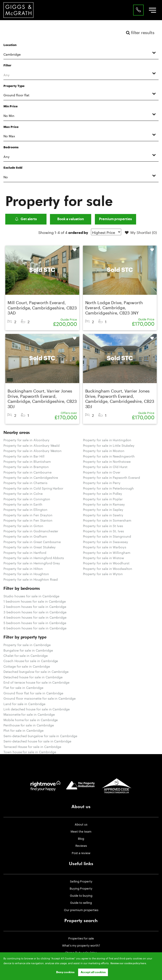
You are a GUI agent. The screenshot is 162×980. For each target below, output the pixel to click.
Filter (7, 65)
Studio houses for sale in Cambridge (31, 596)
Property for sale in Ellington (25, 509)
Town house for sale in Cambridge (30, 752)
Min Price (11, 106)
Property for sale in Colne (23, 493)
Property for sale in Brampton (26, 466)
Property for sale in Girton (23, 525)
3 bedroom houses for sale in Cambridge (35, 612)
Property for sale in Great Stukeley (30, 547)
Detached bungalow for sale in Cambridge (36, 671)
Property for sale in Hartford (25, 552)
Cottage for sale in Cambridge (27, 666)
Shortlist (72, 250)
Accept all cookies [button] (93, 972)
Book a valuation (70, 219)
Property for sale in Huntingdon (107, 440)
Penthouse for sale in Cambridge (29, 725)
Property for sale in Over (102, 472)
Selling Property (81, 881)
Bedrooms (11, 147)
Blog (81, 838)
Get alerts (26, 219)
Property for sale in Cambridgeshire (31, 477)
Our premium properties (81, 910)
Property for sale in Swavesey (106, 541)
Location (10, 45)
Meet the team (81, 831)
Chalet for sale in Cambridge (26, 655)
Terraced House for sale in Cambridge (32, 746)
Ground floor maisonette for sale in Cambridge (40, 698)
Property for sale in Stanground (107, 536)
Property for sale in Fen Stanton (28, 520)
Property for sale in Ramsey (104, 504)
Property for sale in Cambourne (27, 472)
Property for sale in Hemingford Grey (32, 563)
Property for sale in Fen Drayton (28, 515)
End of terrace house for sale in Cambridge (36, 682)
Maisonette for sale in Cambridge (29, 714)
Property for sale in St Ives (103, 525)
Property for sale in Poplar (103, 499)
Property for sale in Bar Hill (24, 456)
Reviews (81, 845)
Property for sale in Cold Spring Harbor (33, 488)
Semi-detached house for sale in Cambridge (37, 741)
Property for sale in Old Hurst (105, 466)
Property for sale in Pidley (103, 493)
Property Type (14, 86)
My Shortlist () (141, 233)
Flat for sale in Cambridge (23, 687)
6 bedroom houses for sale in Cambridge (35, 628)
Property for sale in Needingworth (109, 456)
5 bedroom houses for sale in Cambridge (35, 623)
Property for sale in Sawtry (103, 515)
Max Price (11, 127)
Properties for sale (81, 938)
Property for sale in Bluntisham (27, 461)
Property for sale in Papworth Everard (111, 477)
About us (81, 824)
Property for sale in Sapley (103, 509)
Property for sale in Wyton (103, 574)
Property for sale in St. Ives (104, 531)
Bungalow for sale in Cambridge (28, 650)
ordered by (78, 233)
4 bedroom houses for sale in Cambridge (35, 617)
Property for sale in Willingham (107, 552)
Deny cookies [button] (65, 972)
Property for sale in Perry (102, 482)
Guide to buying (81, 895)
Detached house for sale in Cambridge (33, 677)
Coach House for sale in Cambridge (31, 661)
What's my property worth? (81, 945)
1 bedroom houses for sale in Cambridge (35, 601)
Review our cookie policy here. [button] (129, 963)
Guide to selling (81, 902)
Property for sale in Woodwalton (108, 568)
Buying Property (81, 888)
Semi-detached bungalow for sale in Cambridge (40, 736)
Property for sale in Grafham (25, 536)
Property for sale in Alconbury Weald (32, 445)
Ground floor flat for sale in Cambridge (33, 693)
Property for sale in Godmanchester (31, 531)
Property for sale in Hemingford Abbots (34, 558)
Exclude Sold (13, 168)
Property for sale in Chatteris (25, 482)
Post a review (81, 853)
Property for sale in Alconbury (26, 440)
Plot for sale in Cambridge (23, 730)
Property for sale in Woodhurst (106, 563)
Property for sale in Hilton (23, 568)
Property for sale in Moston (104, 450)
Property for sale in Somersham (107, 520)
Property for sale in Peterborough (108, 488)
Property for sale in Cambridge (27, 644)
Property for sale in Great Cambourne (32, 541)
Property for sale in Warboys (105, 547)
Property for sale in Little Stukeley (109, 445)
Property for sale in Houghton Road (31, 579)
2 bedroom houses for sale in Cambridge (35, 606)
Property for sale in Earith (23, 504)
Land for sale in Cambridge (24, 704)
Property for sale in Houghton (26, 574)
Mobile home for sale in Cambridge (31, 720)
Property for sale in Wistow (104, 558)
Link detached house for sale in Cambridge (37, 709)
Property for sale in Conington (27, 499)
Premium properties (115, 219)
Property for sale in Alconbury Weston (33, 450)
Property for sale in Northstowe (107, 461)
